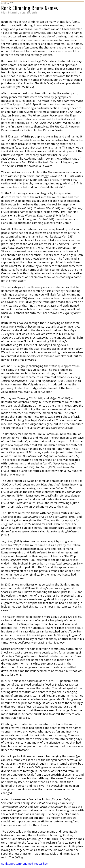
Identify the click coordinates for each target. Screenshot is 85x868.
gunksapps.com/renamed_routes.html (25, 864)
